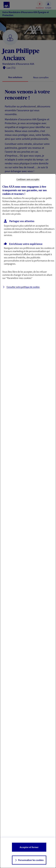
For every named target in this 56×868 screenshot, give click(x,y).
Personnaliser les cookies (31, 860)
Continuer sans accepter (28, 179)
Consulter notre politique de (23, 287)
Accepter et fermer (29, 847)
